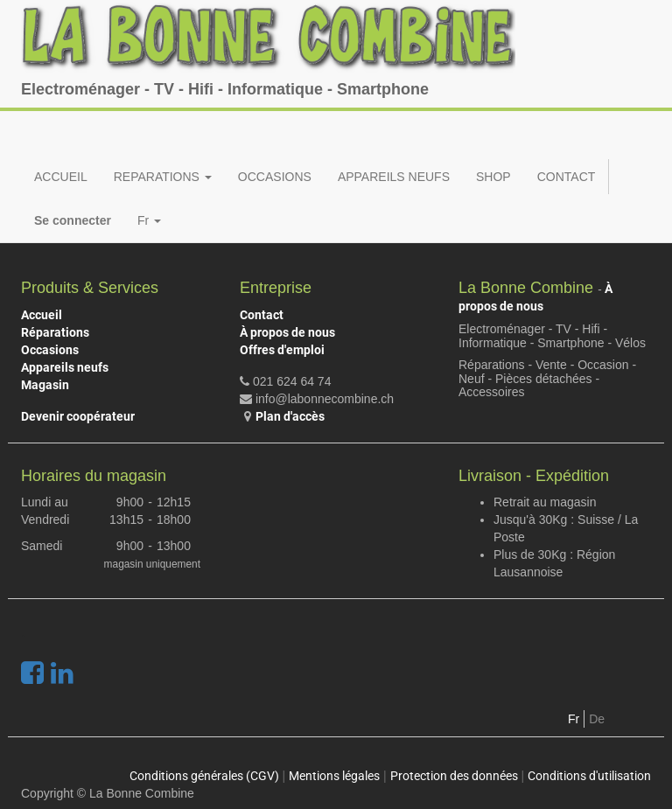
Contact (262, 315)
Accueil (42, 315)
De (597, 719)
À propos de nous (287, 332)
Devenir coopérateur (78, 416)
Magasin (45, 385)
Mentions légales (334, 776)
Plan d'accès (290, 416)
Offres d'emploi (282, 350)
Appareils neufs (65, 367)
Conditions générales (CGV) (204, 776)
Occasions (50, 350)
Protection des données (454, 776)
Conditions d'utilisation (589, 776)
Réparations (55, 332)
